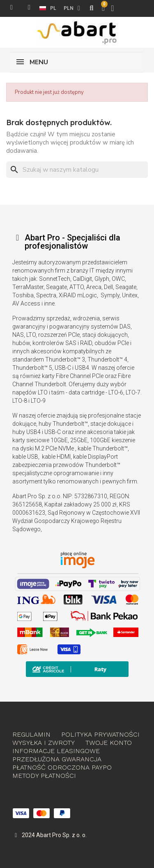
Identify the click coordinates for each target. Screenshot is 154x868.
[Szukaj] (77, 170)
